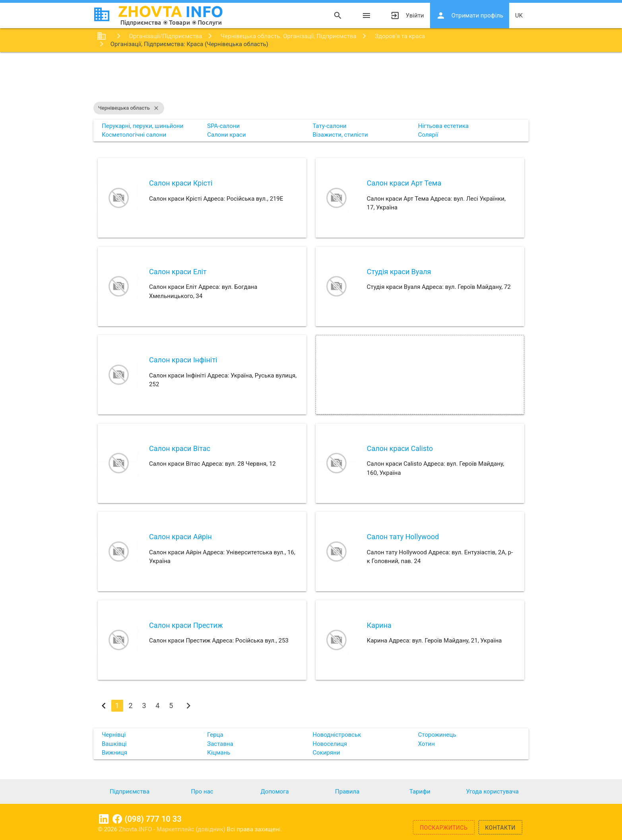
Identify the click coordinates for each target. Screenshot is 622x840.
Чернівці (114, 735)
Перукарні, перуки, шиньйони (142, 126)
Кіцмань (219, 753)
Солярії (428, 135)
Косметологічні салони (134, 135)
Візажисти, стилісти (340, 135)
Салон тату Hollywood (403, 537)
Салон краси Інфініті (183, 360)
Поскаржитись (444, 828)
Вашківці (114, 744)
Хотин (426, 744)
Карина (379, 625)
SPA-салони (223, 126)
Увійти (407, 15)
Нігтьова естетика (443, 126)
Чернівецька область (129, 108)
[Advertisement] (311, 78)
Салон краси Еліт (178, 272)
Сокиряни (327, 753)
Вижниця (114, 753)
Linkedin (104, 819)
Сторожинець (437, 735)
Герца (215, 735)
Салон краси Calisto (400, 448)
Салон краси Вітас (180, 448)
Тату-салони (330, 126)
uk (519, 15)
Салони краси (226, 135)
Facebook (117, 819)
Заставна (220, 744)
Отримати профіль (470, 15)
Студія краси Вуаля (399, 272)
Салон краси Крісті (181, 183)
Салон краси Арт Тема (404, 183)
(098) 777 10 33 (153, 819)
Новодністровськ (337, 735)
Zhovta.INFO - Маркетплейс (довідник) (173, 829)
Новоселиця (330, 744)
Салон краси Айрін (180, 537)
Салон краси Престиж (186, 625)
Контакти (501, 828)
